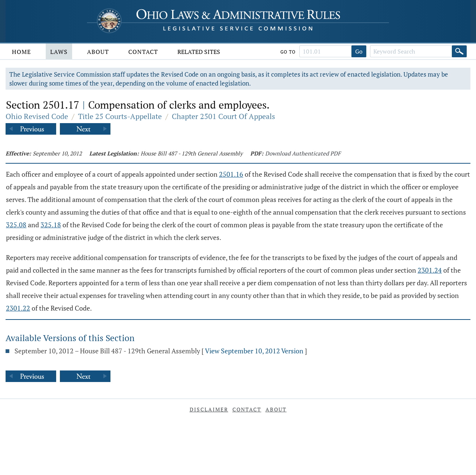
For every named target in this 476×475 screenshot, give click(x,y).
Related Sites (199, 52)
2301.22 (18, 308)
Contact (143, 52)
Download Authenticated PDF (303, 153)
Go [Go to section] (359, 51)
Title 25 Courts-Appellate (120, 116)
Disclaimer (209, 409)
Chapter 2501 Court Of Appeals (223, 116)
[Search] (459, 51)
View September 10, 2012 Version (254, 351)
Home (21, 52)
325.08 (16, 225)
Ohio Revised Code (37, 116)
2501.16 (231, 174)
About (98, 52)
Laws (59, 52)
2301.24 (430, 270)
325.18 (51, 225)
